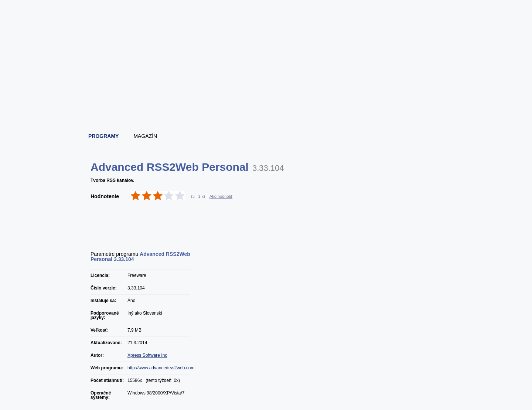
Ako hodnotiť (221, 196)
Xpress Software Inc (147, 355)
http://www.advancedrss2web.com (161, 368)
